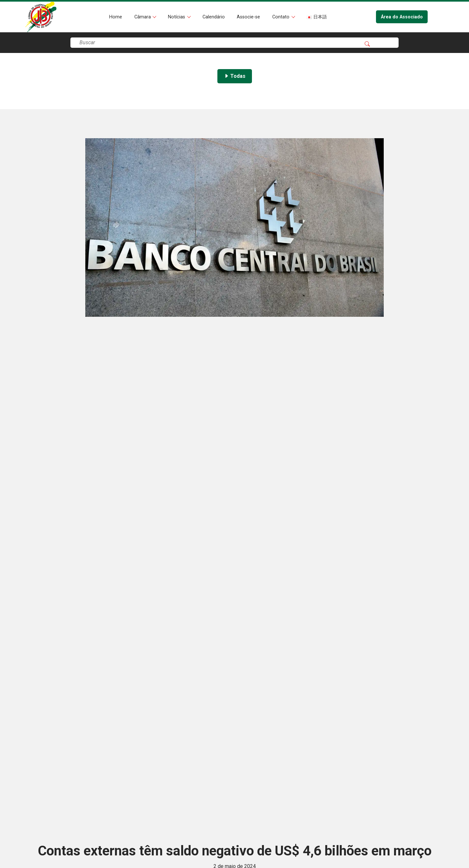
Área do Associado (402, 17)
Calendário (214, 17)
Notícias (177, 17)
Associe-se (248, 17)
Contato (281, 17)
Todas (235, 76)
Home (116, 17)
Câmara (143, 17)
